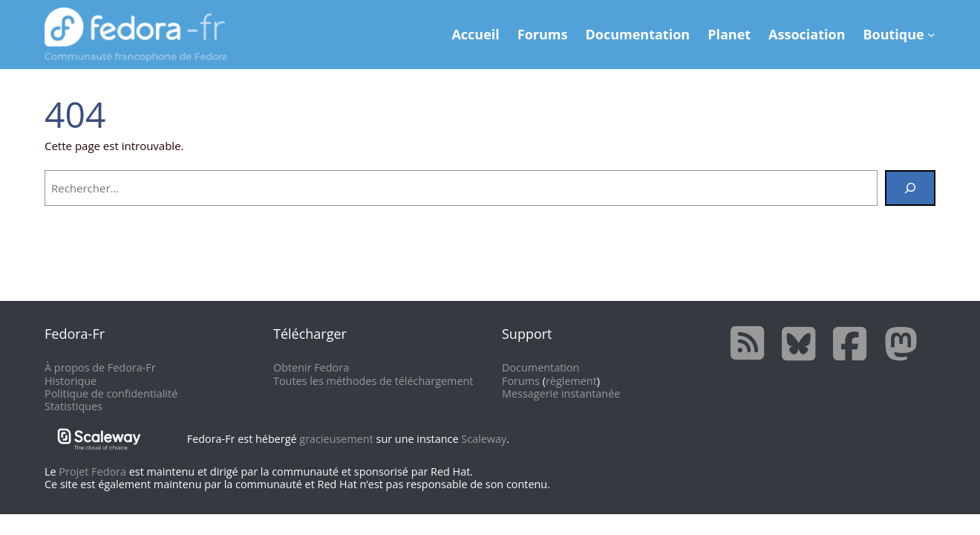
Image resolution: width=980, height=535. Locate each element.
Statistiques (73, 406)
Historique (71, 381)
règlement (571, 381)
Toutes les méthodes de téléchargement (373, 381)
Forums (521, 381)
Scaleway (484, 439)
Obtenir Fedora (311, 367)
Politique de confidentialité (111, 393)
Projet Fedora (92, 471)
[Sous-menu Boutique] (931, 35)
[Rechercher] (910, 188)
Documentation (540, 367)
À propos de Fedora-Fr (100, 367)
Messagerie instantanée (561, 393)
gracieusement (336, 439)
